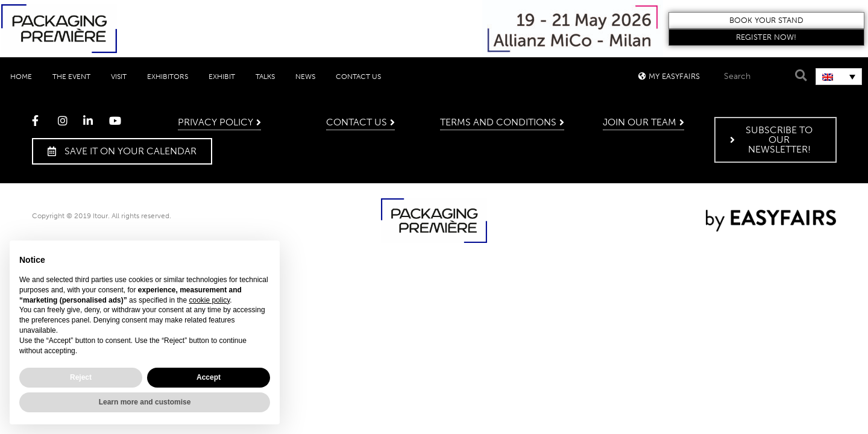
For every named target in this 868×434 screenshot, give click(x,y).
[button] (766, 20)
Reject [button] (81, 377)
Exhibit (222, 77)
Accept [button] (209, 377)
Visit (119, 77)
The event (71, 77)
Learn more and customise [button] (145, 402)
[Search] (799, 76)
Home (21, 77)
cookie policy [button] (209, 300)
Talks (265, 77)
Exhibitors (168, 77)
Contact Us (358, 77)
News (305, 77)
